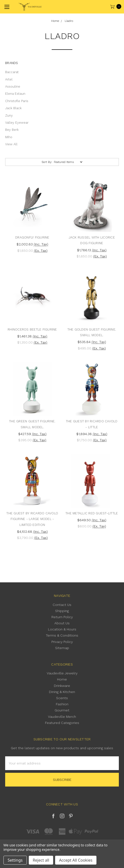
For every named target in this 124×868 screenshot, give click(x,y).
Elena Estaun (15, 94)
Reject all (41, 860)
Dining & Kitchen (62, 692)
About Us (62, 623)
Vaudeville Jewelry (62, 673)
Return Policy (62, 617)
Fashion (62, 704)
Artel (9, 79)
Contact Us (62, 605)
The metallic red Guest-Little (92, 513)
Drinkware (62, 686)
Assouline (13, 87)
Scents (62, 698)
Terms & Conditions (62, 635)
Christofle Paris (17, 101)
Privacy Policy (62, 642)
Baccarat (12, 72)
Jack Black (13, 108)
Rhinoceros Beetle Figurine (32, 329)
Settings (15, 860)
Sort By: (47, 162)
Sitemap (62, 648)
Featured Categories (62, 723)
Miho (9, 137)
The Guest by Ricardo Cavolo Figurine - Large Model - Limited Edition (32, 519)
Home (62, 679)
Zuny (9, 115)
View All (11, 144)
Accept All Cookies (76, 860)
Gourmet (62, 710)
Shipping (62, 611)
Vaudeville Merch (62, 717)
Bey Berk (12, 130)
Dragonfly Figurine (32, 237)
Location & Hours (62, 629)
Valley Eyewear (17, 123)
